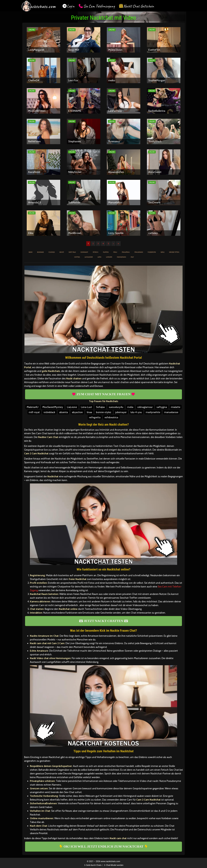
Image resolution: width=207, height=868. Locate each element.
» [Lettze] (118, 244)
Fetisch (95, 252)
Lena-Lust (86, 407)
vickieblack (49, 412)
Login (71, 6)
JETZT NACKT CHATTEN (103, 621)
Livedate (109, 257)
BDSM (30, 252)
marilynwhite (153, 412)
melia (130, 407)
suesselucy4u (116, 407)
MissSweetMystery (53, 407)
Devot (62, 252)
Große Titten (174, 252)
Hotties (77, 257)
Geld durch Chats (93, 865)
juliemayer (121, 412)
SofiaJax (100, 407)
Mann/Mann (121, 257)
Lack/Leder (89, 257)
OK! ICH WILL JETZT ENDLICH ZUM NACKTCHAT (103, 847)
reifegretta (95, 417)
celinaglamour (145, 407)
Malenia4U (33, 407)
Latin (99, 257)
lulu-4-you (136, 412)
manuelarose (171, 412)
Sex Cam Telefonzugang (99, 6)
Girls (162, 252)
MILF (132, 257)
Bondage (40, 252)
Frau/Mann (139, 252)
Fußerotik (152, 252)
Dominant (84, 252)
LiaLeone (72, 407)
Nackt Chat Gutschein (139, 6)
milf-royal (34, 412)
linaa (89, 412)
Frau (115, 252)
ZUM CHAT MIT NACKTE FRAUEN (103, 394)
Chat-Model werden (113, 865)
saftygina (162, 407)
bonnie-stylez (104, 412)
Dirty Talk (72, 252)
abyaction (77, 412)
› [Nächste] (113, 244)
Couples (52, 252)
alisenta (64, 412)
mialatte (176, 407)
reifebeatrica (111, 417)
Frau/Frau (126, 252)
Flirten (106, 252)
